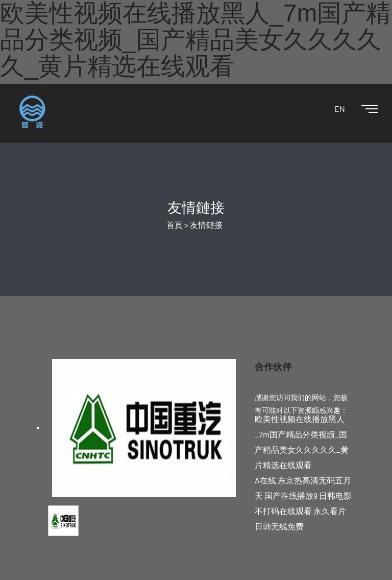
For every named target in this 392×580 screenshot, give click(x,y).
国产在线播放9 (291, 495)
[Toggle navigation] (361, 109)
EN (340, 109)
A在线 (265, 480)
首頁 (175, 225)
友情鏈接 (206, 225)
